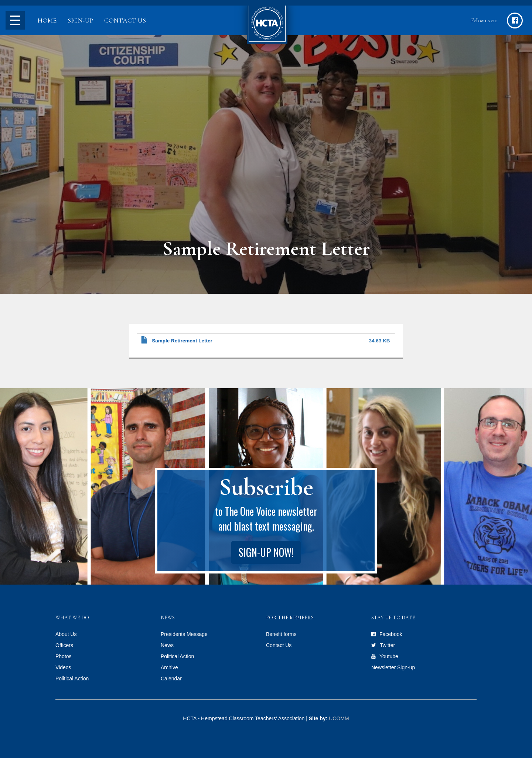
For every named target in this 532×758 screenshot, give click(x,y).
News (167, 645)
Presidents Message (184, 634)
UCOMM (339, 718)
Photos (64, 656)
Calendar (171, 679)
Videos (63, 667)
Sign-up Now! (266, 552)
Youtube (389, 656)
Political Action (72, 679)
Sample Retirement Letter (182, 341)
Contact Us (125, 20)
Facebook (391, 634)
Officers (64, 645)
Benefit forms (281, 634)
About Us (66, 634)
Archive (169, 667)
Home (47, 20)
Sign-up (80, 20)
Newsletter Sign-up (393, 667)
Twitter (387, 645)
